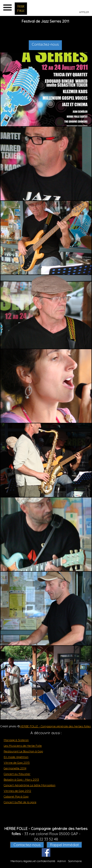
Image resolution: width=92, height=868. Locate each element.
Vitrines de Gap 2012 (17, 791)
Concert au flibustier (17, 774)
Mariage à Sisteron (16, 740)
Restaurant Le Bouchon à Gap (23, 751)
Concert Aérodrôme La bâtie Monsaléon (30, 785)
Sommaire (75, 861)
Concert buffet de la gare (20, 802)
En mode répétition (16, 757)
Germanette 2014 (15, 768)
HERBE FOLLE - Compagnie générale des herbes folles (55, 726)
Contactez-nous (48, 44)
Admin (62, 861)
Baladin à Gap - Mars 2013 (21, 779)
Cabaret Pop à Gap (16, 796)
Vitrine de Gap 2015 (17, 763)
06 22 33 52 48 (46, 839)
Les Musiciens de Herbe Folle (23, 746)
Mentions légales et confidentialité (33, 861)
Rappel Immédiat (64, 845)
